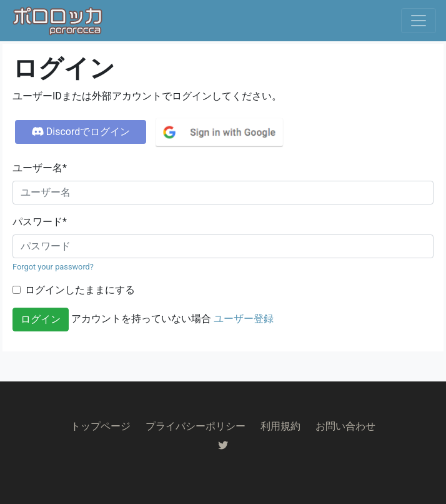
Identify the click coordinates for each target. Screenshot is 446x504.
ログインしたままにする (80, 290)
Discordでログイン (81, 132)
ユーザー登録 (244, 319)
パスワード (40, 222)
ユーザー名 (40, 168)
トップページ (101, 426)
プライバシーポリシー (196, 426)
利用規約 (280, 426)
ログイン (41, 319)
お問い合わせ (345, 426)
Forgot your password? (53, 267)
